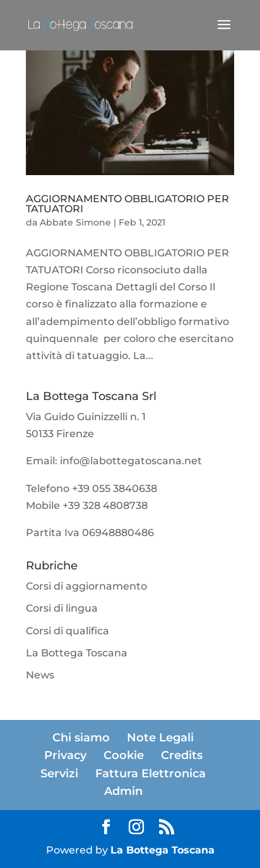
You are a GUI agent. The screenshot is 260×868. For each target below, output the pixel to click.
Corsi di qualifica (68, 631)
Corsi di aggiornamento (86, 586)
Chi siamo (81, 738)
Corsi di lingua (62, 608)
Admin (123, 791)
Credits (182, 755)
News (40, 675)
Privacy (65, 755)
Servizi (59, 774)
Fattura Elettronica (151, 774)
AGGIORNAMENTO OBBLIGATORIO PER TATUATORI (127, 204)
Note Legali (160, 738)
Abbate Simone (75, 222)
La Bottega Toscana (77, 653)
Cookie (124, 755)
